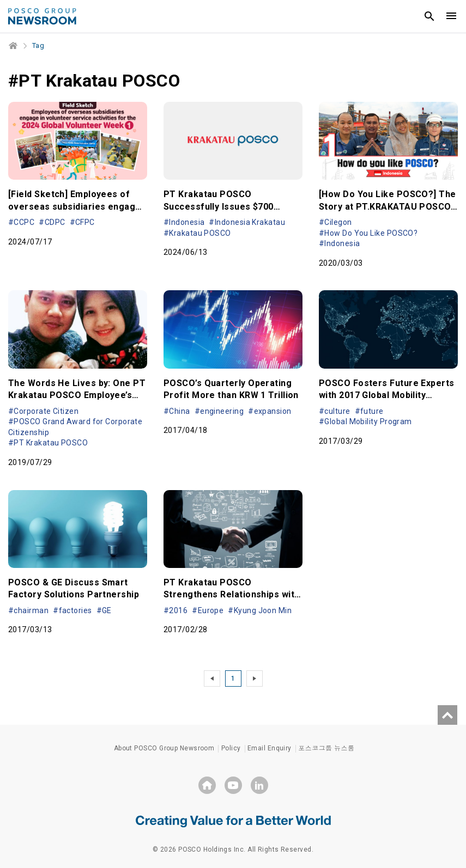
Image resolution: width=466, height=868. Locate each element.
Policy (231, 748)
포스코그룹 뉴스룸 (326, 748)
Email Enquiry (270, 748)
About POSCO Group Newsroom (164, 748)
